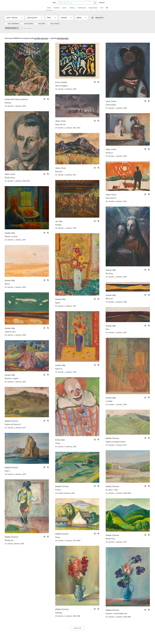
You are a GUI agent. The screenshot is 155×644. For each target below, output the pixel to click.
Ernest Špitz (60, 444)
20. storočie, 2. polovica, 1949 (66, 93)
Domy (58, 541)
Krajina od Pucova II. (13, 428)
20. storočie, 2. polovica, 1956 (66, 451)
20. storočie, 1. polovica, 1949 (116, 112)
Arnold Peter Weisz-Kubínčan (16, 103)
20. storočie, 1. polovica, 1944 (116, 160)
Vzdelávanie (82, 12)
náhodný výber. (63, 42)
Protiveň (8, 107)
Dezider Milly (10, 237)
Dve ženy (109, 277)
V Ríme (58, 494)
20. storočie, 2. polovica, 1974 (15, 432)
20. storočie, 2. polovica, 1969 (116, 306)
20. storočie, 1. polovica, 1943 (15, 110)
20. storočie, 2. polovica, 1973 (116, 546)
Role (107, 333)
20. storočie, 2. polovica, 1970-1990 (68, 545)
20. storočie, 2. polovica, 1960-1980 (68, 620)
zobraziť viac (77, 632)
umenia (102, 7)
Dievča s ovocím (11, 240)
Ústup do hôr (60, 128)
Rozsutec (59, 175)
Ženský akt (9, 544)
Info (102, 12)
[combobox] (77, 7)
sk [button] (139, 3)
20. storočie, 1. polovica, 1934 (66, 232)
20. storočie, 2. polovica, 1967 (116, 337)
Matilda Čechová (11, 425)
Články (72, 12)
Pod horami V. (111, 202)
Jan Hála (59, 225)
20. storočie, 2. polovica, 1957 (66, 179)
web (54, 7)
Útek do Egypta (61, 90)
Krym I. (8, 475)
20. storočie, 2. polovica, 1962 (15, 291)
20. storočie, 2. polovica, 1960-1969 (118, 497)
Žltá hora (109, 303)
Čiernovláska (111, 109)
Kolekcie (57, 12)
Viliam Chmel (111, 105)
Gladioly (59, 617)
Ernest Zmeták (61, 86)
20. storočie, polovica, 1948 (65, 497)
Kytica (58, 307)
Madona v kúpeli (11, 382)
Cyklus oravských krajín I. (116, 446)
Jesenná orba (10, 336)
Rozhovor (109, 157)
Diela (49, 12)
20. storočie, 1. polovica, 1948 (66, 376)
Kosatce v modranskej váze (116, 617)
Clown (58, 447)
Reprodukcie (93, 12)
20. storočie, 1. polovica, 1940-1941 (17, 185)
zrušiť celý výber (26, 32)
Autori (65, 12)
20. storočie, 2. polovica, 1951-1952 (68, 132)
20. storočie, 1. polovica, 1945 (116, 281)
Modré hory (110, 543)
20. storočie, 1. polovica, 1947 (15, 244)
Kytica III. (59, 373)
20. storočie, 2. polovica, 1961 (116, 205)
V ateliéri (109, 405)
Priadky (58, 229)
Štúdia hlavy (10, 182)
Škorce (7, 288)
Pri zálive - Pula (112, 494)
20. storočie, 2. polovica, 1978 (15, 478)
